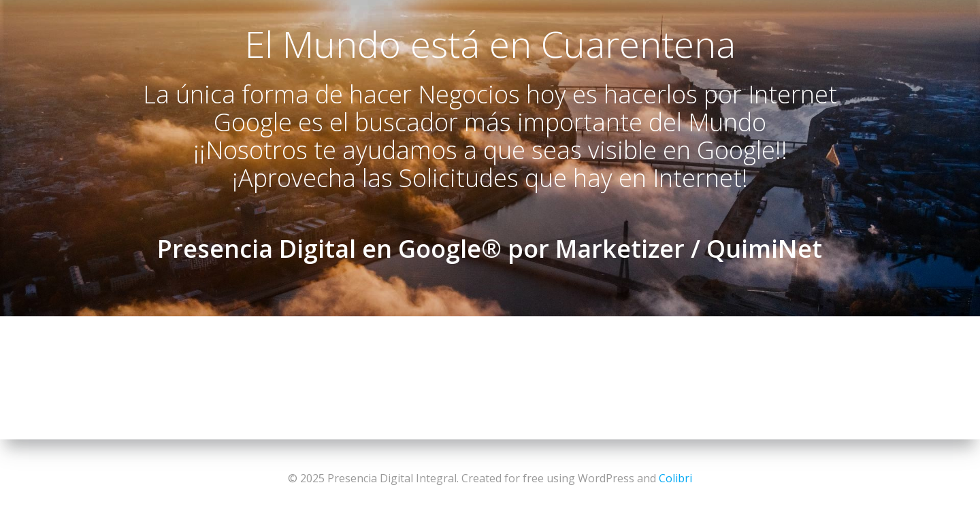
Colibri (675, 478)
